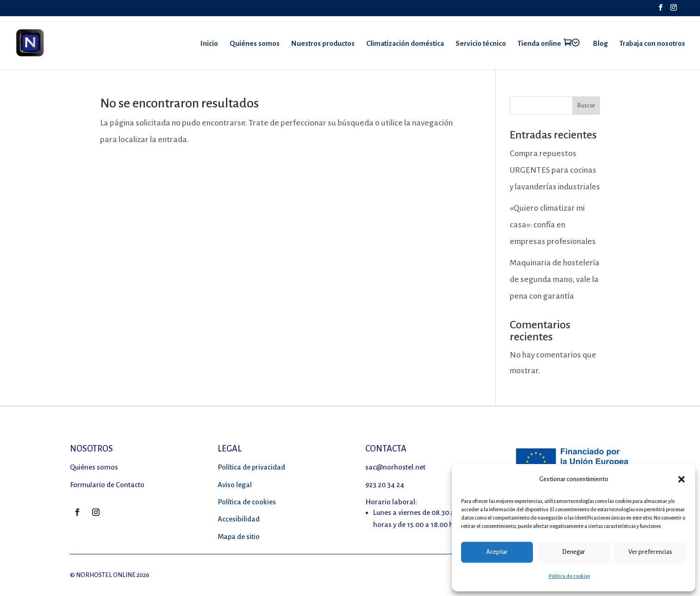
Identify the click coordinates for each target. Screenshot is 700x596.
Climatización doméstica (405, 44)
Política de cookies (569, 576)
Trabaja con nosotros (652, 44)
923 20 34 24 (385, 485)
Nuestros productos (323, 44)
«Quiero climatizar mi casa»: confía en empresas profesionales (553, 225)
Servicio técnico (481, 44)
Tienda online (539, 43)
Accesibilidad (239, 519)
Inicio (209, 44)
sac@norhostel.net (395, 467)
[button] (681, 479)
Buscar (586, 106)
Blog (600, 44)
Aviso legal (235, 485)
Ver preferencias (650, 552)
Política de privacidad (251, 467)
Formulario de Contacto (107, 485)
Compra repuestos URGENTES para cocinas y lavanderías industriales (555, 170)
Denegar (574, 552)
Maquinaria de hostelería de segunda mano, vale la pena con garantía (555, 279)
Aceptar (497, 552)
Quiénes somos (255, 44)
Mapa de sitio (239, 536)
